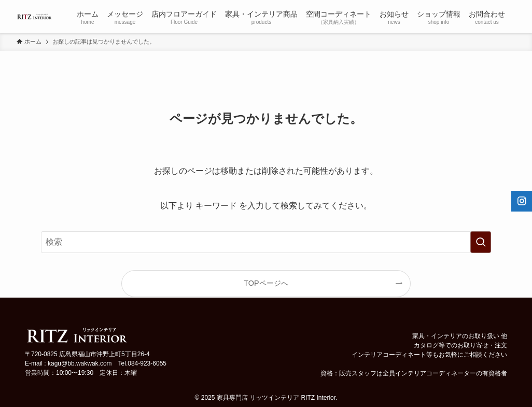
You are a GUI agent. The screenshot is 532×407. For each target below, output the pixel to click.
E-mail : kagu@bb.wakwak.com (68, 363)
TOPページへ (266, 283)
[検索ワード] (266, 242)
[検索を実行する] (481, 242)
